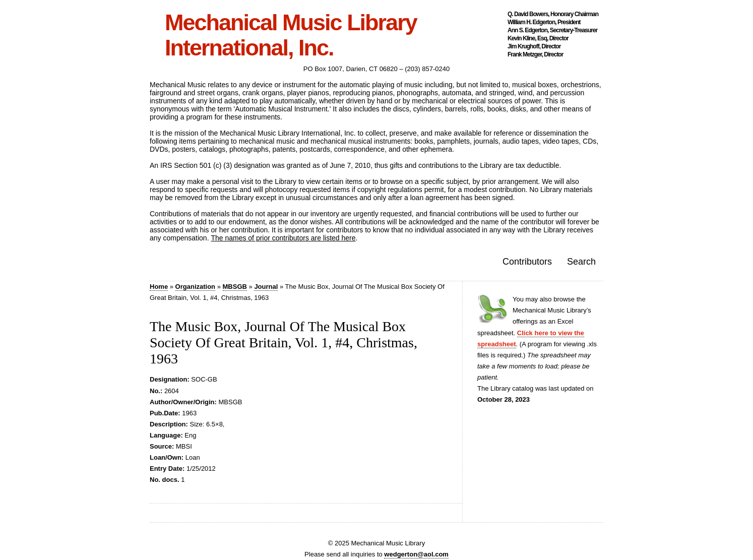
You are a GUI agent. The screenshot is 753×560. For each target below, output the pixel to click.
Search (581, 262)
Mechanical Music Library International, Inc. (291, 35)
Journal (266, 287)
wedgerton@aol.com (416, 554)
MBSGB (235, 287)
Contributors (527, 262)
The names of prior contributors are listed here (283, 238)
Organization (195, 287)
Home (159, 287)
